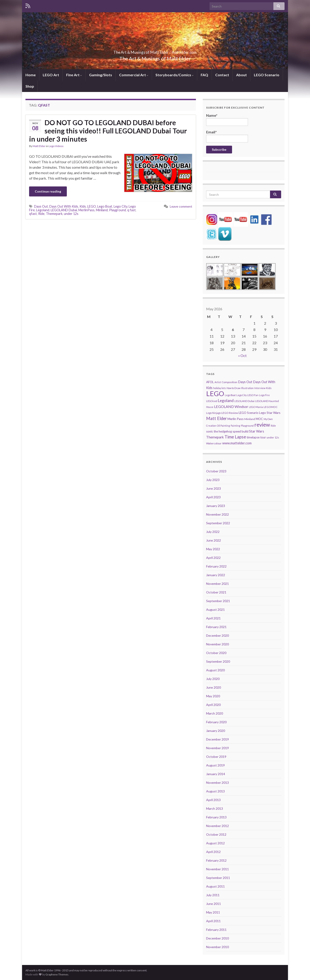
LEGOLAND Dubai (64, 210)
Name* (227, 120)
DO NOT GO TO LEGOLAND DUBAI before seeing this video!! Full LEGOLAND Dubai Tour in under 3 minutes (108, 131)
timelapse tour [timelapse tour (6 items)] (256, 437)
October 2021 (216, 592)
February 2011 (216, 930)
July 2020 (213, 679)
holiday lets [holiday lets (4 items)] (220, 388)
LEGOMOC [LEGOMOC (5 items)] (271, 407)
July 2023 (213, 480)
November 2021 (217, 584)
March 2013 (215, 808)
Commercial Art (134, 75)
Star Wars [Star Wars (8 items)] (257, 431)
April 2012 (213, 852)
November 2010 (217, 947)
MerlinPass (86, 210)
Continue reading (48, 191)
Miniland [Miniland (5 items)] (250, 419)
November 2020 (217, 644)
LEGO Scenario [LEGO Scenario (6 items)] (249, 413)
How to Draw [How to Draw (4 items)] (234, 388)
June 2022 (214, 540)
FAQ (204, 75)
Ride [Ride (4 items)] (273, 426)
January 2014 (216, 774)
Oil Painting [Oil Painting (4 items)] (223, 426)
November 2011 (217, 869)
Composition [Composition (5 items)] (229, 382)
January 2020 (216, 731)
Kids (83, 206)
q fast (131, 210)
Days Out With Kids (64, 206)
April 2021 (213, 618)
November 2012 (217, 826)
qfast (33, 214)
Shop (30, 86)
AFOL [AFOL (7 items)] (210, 382)
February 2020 (216, 722)
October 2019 (216, 757)
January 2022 (216, 575)
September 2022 (218, 523)
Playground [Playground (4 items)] (247, 426)
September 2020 (218, 661)
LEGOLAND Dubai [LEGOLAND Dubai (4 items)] (244, 401)
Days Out (41, 206)
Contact (222, 75)
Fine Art (74, 75)
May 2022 (213, 549)
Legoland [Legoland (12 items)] (226, 401)
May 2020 (213, 696)
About (241, 75)
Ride (41, 214)
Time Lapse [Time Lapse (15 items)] (235, 437)
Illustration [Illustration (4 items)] (247, 388)
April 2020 (213, 705)
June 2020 (214, 687)
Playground (117, 210)
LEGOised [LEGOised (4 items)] (212, 401)
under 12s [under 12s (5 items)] (273, 437)
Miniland (102, 210)
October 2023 (216, 471)
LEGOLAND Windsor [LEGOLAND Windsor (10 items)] (231, 406)
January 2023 (216, 506)
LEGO (92, 206)
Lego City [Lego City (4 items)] (241, 395)
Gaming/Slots (101, 75)
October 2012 (216, 834)
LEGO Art (51, 75)
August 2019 (215, 765)
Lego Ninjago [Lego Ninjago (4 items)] (213, 413)
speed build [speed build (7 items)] (240, 431)
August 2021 (215, 610)
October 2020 (216, 653)
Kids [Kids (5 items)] (269, 388)
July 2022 (213, 532)
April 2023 (213, 497)
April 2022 (213, 558)
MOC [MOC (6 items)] (259, 419)
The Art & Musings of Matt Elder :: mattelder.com (155, 51)
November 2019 (217, 748)
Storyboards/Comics (175, 75)
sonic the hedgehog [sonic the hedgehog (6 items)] (219, 431)
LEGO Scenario (267, 75)
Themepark (54, 214)
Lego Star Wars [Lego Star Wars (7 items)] (270, 413)
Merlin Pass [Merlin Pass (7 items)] (236, 419)
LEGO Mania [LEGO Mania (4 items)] (256, 407)
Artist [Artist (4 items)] (218, 382)
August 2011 (215, 886)
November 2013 (217, 783)
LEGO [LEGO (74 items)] (215, 393)
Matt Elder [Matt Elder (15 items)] (216, 418)
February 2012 (216, 860)
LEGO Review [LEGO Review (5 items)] (230, 413)
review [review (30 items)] (262, 425)
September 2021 (218, 601)
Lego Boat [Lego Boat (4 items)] (230, 395)
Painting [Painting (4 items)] (235, 426)
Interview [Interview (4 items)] (260, 388)
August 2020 (215, 670)
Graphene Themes (57, 974)
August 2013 (215, 791)
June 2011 (214, 904)
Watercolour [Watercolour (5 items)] (214, 443)
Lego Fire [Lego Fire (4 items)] (264, 395)
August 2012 (215, 843)
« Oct (242, 355)
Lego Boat (105, 206)
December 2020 (217, 635)
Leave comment (181, 206)
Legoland (43, 210)
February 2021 (216, 627)
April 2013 (213, 800)
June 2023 (214, 488)
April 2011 (213, 921)
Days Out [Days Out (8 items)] (245, 382)
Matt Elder (39, 146)
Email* (227, 136)
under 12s (71, 214)
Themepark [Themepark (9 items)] (215, 437)
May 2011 (213, 912)
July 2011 (213, 895)
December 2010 (217, 938)
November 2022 (217, 514)
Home (31, 75)
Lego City (120, 206)
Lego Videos (56, 146)
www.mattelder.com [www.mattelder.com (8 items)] (237, 443)
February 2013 (216, 817)
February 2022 (216, 566)
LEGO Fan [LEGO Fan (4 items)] (253, 395)
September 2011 (218, 878)
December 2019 (217, 739)
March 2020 (215, 713)
